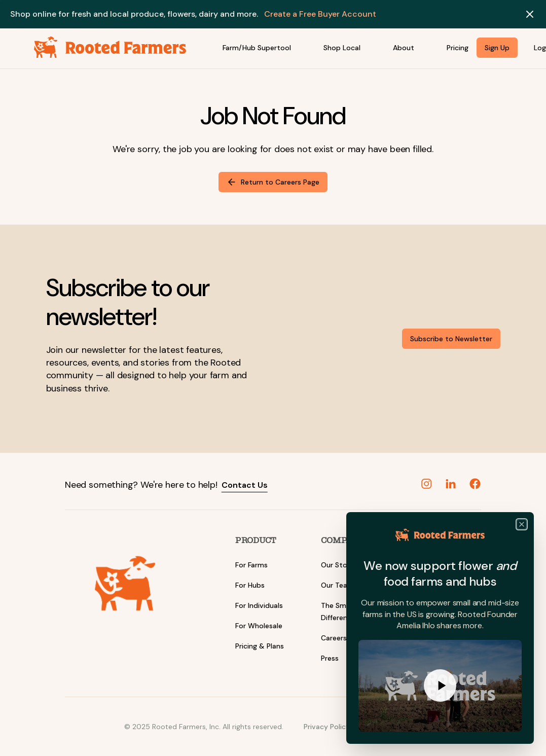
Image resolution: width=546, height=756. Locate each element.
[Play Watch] (440, 687)
